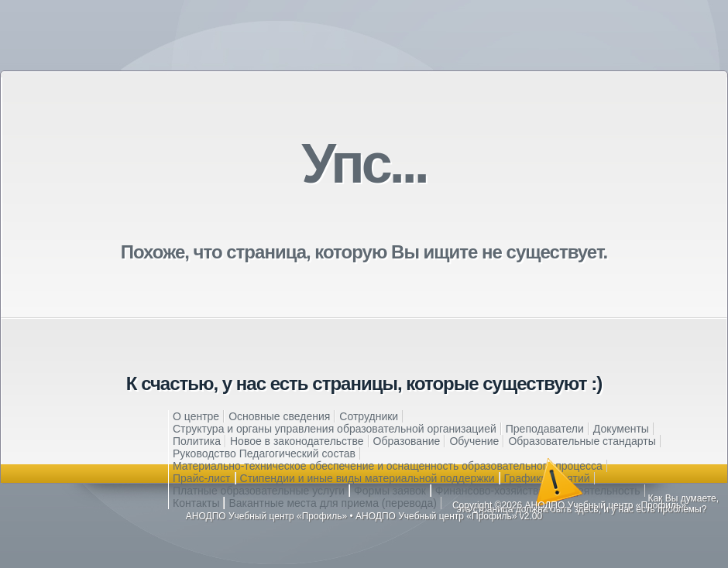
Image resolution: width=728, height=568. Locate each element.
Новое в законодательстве (297, 441)
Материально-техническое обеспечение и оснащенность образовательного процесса (388, 466)
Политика (197, 441)
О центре (196, 416)
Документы (621, 429)
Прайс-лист (202, 478)
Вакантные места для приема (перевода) (332, 503)
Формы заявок (390, 491)
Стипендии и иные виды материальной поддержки (367, 478)
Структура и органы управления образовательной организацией (335, 429)
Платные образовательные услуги (259, 491)
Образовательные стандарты (582, 441)
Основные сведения (279, 416)
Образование (407, 441)
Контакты (196, 503)
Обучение (474, 441)
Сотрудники (369, 416)
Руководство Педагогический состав (264, 453)
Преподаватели (545, 429)
